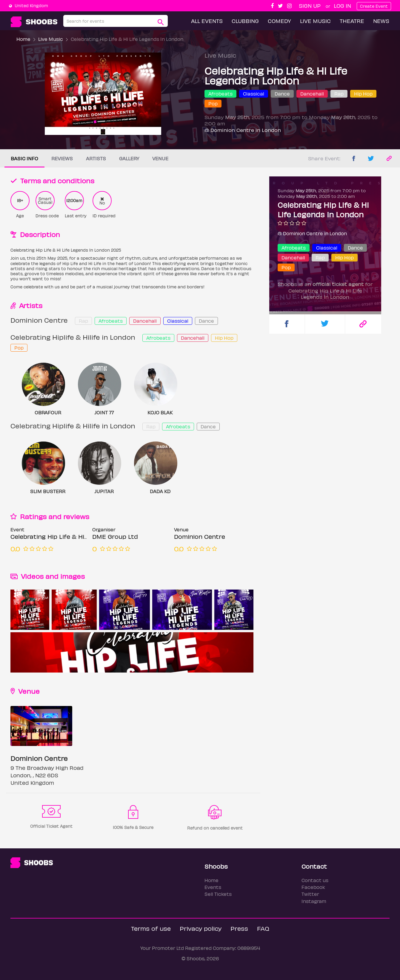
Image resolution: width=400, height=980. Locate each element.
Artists (96, 158)
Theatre (352, 21)
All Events (207, 21)
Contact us (315, 880)
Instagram (314, 901)
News (381, 21)
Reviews (62, 158)
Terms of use (151, 928)
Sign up (310, 6)
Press (239, 928)
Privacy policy (201, 928)
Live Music (315, 21)
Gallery (129, 158)
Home (23, 39)
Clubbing (245, 21)
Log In (342, 6)
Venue (160, 158)
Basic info (24, 158)
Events (213, 887)
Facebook (313, 887)
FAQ (263, 928)
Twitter (310, 894)
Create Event (374, 6)
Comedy (279, 21)
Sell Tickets (218, 894)
